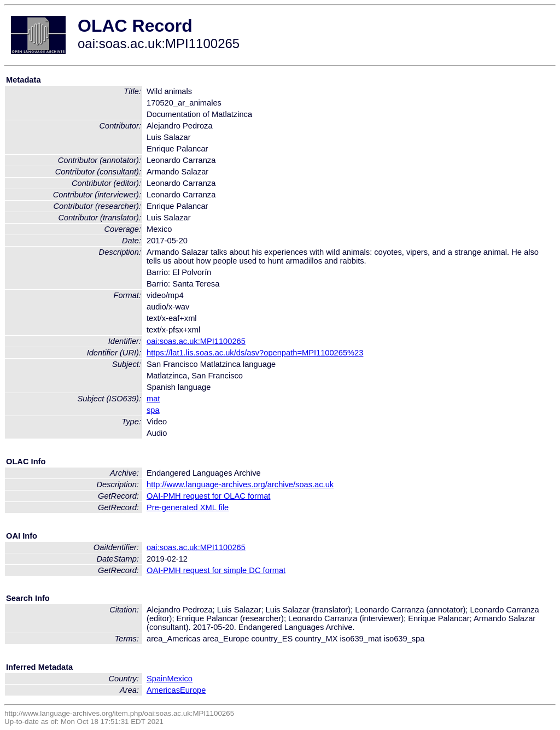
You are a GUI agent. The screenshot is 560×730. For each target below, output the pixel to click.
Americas (163, 690)
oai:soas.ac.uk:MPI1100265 (196, 341)
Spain (157, 679)
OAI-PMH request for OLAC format (208, 496)
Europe (193, 690)
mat (153, 399)
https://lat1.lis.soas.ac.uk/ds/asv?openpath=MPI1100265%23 (255, 353)
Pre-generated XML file (188, 507)
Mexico (180, 679)
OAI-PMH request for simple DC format (216, 570)
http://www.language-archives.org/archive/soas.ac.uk (240, 484)
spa (153, 410)
